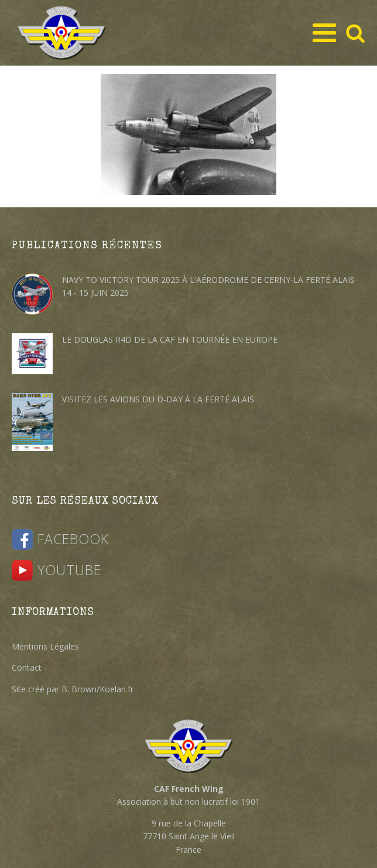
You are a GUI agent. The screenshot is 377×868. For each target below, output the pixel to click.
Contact (27, 667)
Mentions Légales (45, 646)
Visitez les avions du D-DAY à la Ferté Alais (158, 399)
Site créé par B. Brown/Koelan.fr (73, 689)
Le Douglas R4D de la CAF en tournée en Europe (170, 339)
